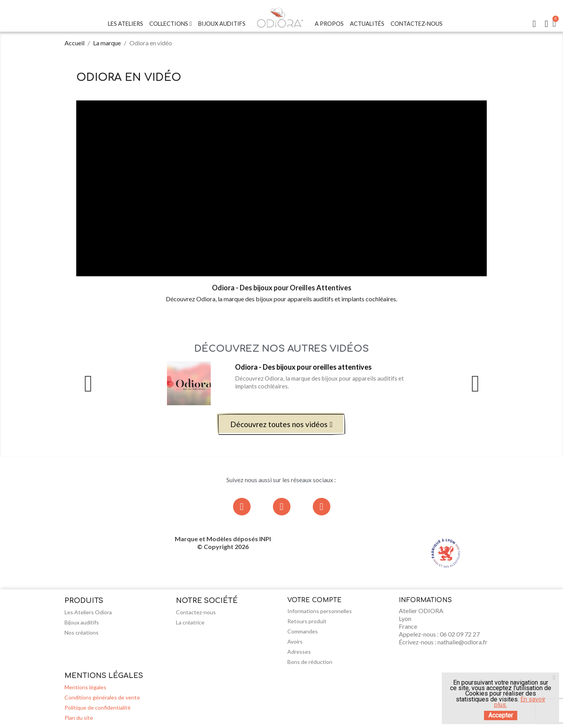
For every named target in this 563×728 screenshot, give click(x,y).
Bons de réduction (310, 662)
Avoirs (295, 641)
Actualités (367, 24)
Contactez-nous (417, 24)
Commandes (303, 631)
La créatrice (190, 622)
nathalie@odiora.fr (463, 642)
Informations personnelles (320, 611)
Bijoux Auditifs (222, 24)
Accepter (501, 715)
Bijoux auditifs (82, 622)
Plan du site (79, 718)
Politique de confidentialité (98, 707)
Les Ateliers (126, 24)
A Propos (329, 24)
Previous (88, 384)
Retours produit (307, 621)
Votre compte (315, 600)
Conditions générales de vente (102, 697)
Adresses (299, 652)
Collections (171, 24)
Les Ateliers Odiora (88, 612)
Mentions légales (85, 687)
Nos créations (82, 632)
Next (475, 384)
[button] (281, 424)
